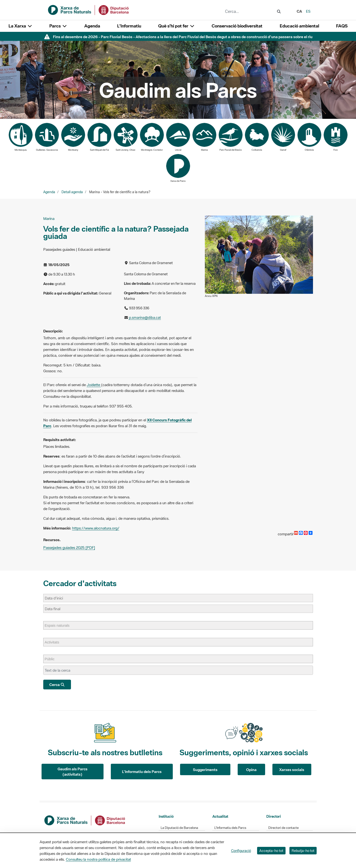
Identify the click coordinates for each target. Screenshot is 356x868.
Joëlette (94, 385)
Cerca (57, 685)
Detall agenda (72, 192)
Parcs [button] (58, 26)
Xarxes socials (292, 770)
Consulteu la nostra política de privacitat (98, 859)
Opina (251, 770)
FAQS (342, 26)
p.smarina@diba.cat (145, 317)
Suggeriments (205, 770)
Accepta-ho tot (271, 851)
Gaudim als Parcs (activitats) (73, 772)
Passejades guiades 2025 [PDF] (69, 547)
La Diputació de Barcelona (179, 828)
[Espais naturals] (60, 625)
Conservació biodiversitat (237, 26)
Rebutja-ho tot (303, 851)
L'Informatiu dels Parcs (142, 772)
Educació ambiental (299, 26)
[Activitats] (54, 642)
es (308, 11)
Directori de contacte (283, 828)
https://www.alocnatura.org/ (96, 528)
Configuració (241, 851)
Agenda (92, 26)
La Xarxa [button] (20, 26)
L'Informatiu (129, 26)
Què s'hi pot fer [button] (176, 26)
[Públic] (52, 659)
